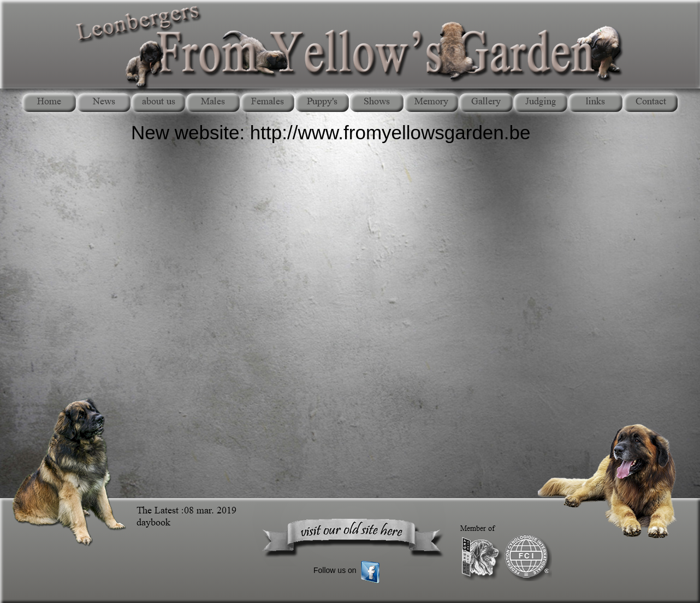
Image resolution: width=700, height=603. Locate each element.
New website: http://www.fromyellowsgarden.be (331, 132)
